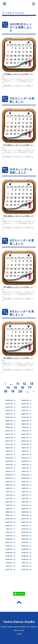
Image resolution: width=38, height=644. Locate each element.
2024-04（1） (11, 444)
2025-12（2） (11, 410)
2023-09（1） (27, 454)
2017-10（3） (27, 566)
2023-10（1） (11, 454)
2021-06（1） (11, 498)
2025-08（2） (11, 417)
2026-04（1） (11, 404)
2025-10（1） (11, 414)
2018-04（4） (27, 556)
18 (5, 391)
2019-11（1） (11, 529)
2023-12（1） (11, 451)
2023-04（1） (11, 465)
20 (20, 391)
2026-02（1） (11, 407)
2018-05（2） (11, 556)
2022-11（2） (11, 471)
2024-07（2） (27, 438)
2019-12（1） (27, 526)
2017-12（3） (27, 563)
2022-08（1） (27, 475)
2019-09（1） (11, 532)
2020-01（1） (11, 526)
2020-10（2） (27, 509)
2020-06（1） (27, 515)
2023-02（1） (27, 465)
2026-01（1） (27, 407)
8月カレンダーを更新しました (22, 313)
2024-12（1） (11, 431)
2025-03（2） (27, 424)
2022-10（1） (27, 471)
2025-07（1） (27, 417)
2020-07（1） (11, 515)
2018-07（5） (27, 553)
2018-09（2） (27, 549)
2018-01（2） (11, 563)
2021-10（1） (11, 492)
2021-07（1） (27, 495)
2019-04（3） (27, 539)
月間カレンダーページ (15, 74)
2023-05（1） (27, 461)
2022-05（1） (11, 482)
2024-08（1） (11, 438)
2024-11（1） (27, 431)
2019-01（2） (11, 546)
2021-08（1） (11, 495)
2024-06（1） (11, 441)
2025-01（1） (27, 427)
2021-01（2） (27, 505)
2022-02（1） (27, 485)
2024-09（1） (27, 434)
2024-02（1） (11, 448)
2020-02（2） (27, 522)
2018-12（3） (27, 546)
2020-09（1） (11, 512)
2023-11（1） (27, 451)
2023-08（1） (11, 458)
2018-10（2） (11, 549)
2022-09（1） (11, 475)
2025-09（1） (27, 414)
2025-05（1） (27, 421)
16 (23, 388)
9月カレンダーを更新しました (22, 242)
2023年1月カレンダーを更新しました (21, 27)
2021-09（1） (27, 492)
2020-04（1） (27, 519)
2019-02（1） (27, 542)
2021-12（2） (27, 488)
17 (30, 388)
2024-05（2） (27, 441)
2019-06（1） (27, 536)
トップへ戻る (19, 602)
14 (8, 388)
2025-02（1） (11, 427)
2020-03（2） (11, 522)
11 (18, 384)
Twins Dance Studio (19, 622)
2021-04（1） (11, 502)
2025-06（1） (11, 421)
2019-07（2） (11, 536)
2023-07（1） (27, 458)
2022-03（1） (11, 485)
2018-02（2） (27, 559)
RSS (20, 634)
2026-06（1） (11, 400)
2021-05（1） (27, 498)
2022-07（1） (11, 478)
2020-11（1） (11, 509)
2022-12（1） (27, 468)
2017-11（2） (11, 566)
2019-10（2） (27, 529)
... (11, 384)
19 (13, 391)
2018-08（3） (11, 553)
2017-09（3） (11, 570)
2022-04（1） (27, 482)
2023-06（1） (11, 461)
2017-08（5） (27, 570)
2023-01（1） (11, 468)
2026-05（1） (27, 400)
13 (32, 384)
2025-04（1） (11, 424)
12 (25, 384)
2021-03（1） (27, 502)
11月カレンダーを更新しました (22, 100)
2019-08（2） (27, 532)
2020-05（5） (11, 519)
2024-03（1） (27, 444)
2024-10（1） (11, 434)
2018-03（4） (11, 559)
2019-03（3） (11, 542)
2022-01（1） (11, 488)
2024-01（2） (27, 448)
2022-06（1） (27, 478)
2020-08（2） (27, 512)
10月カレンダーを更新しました (21, 171)
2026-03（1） (27, 404)
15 (16, 388)
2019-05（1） (11, 539)
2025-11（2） (27, 410)
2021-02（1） (11, 505)
